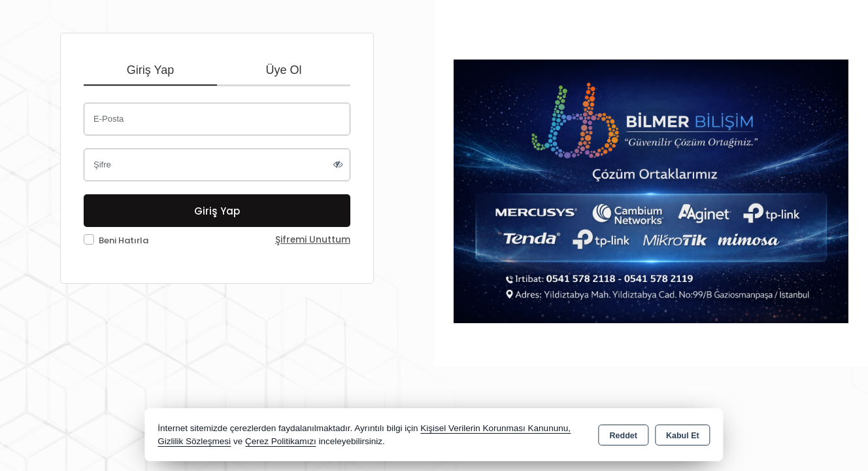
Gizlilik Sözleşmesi (194, 441)
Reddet (624, 436)
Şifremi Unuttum (313, 240)
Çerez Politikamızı (281, 441)
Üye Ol (283, 70)
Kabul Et (683, 436)
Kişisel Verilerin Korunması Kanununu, (495, 428)
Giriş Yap (150, 70)
